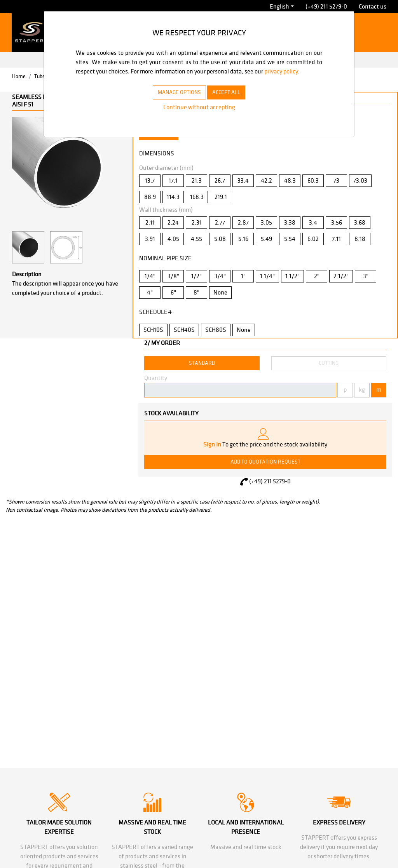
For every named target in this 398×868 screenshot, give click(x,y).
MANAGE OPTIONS (176, 101)
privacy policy (94, 81)
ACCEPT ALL (230, 101)
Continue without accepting (199, 116)
